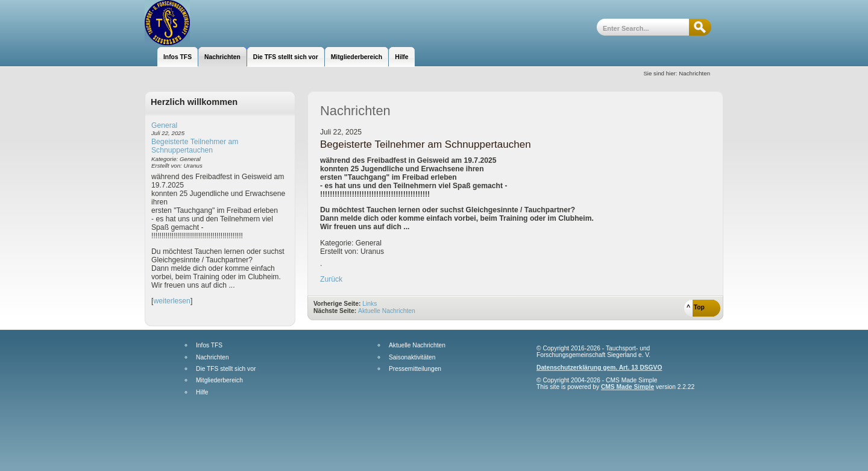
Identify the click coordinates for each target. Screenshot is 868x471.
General (164, 125)
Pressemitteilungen (415, 369)
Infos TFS (209, 346)
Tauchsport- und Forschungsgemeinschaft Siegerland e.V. (209, 23)
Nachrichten (212, 358)
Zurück (331, 279)
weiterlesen (172, 301)
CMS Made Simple (627, 387)
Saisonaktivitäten (412, 358)
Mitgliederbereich (219, 381)
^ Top (696, 307)
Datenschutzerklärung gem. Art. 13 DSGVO (599, 368)
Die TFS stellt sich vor (226, 369)
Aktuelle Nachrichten (387, 311)
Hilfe (202, 393)
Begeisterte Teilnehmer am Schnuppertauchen (195, 146)
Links (370, 304)
